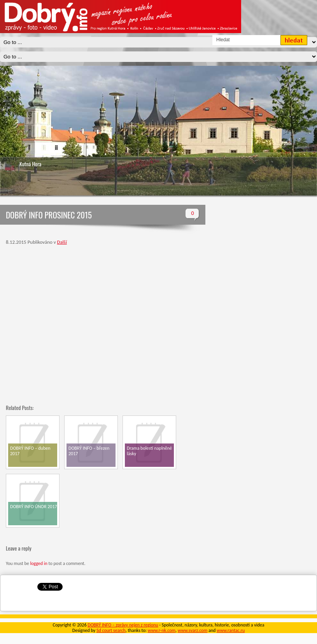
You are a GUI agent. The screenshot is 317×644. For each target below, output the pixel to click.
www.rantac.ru (231, 630)
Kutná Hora (30, 164)
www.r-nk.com (162, 630)
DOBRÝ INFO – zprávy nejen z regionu (123, 625)
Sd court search (111, 630)
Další (62, 242)
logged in (39, 563)
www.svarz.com (193, 630)
